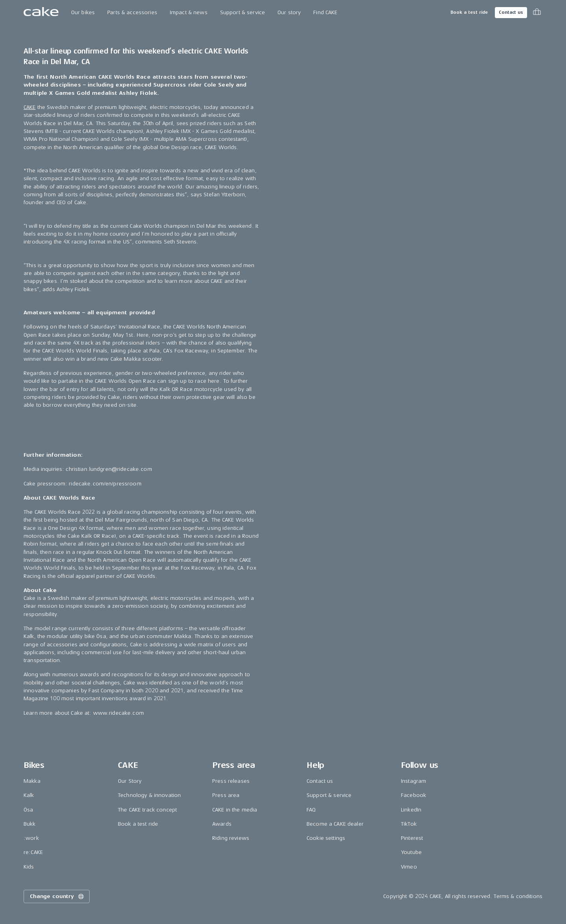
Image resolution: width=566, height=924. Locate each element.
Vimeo (409, 867)
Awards (222, 824)
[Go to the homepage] (41, 13)
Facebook (413, 795)
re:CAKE (33, 852)
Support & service (243, 12)
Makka (32, 781)
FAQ (311, 810)
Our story (289, 12)
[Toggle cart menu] (537, 13)
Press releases (231, 781)
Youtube (411, 852)
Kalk (29, 795)
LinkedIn (411, 810)
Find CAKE (325, 12)
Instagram (413, 781)
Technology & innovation (149, 795)
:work (31, 838)
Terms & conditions (518, 896)
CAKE (30, 107)
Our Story (130, 781)
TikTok (409, 824)
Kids (29, 867)
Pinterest (412, 838)
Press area (226, 795)
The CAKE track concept (147, 810)
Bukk (30, 824)
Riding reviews (231, 838)
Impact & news (189, 12)
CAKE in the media (235, 810)
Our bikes (83, 12)
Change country (57, 896)
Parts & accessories (132, 12)
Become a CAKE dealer (335, 824)
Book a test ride (469, 12)
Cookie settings (326, 838)
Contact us (511, 12)
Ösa (28, 810)
